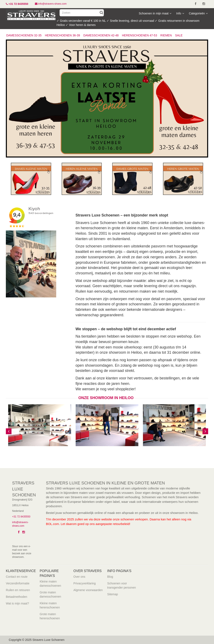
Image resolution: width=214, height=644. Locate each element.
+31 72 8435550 (21, 517)
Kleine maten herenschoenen (50, 605)
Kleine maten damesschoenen (50, 584)
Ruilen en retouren (18, 590)
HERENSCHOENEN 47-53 (139, 35)
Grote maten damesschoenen (50, 594)
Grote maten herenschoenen (50, 616)
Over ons (79, 577)
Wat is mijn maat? (17, 603)
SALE (179, 35)
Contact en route (17, 577)
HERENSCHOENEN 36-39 (62, 35)
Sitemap (113, 594)
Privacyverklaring (85, 583)
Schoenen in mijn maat (155, 13)
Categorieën (198, 13)
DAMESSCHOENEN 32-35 (24, 35)
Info (180, 13)
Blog (110, 577)
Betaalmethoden (17, 597)
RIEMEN (166, 35)
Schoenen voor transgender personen (122, 585)
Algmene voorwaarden (88, 590)
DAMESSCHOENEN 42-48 (101, 35)
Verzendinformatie (18, 583)
